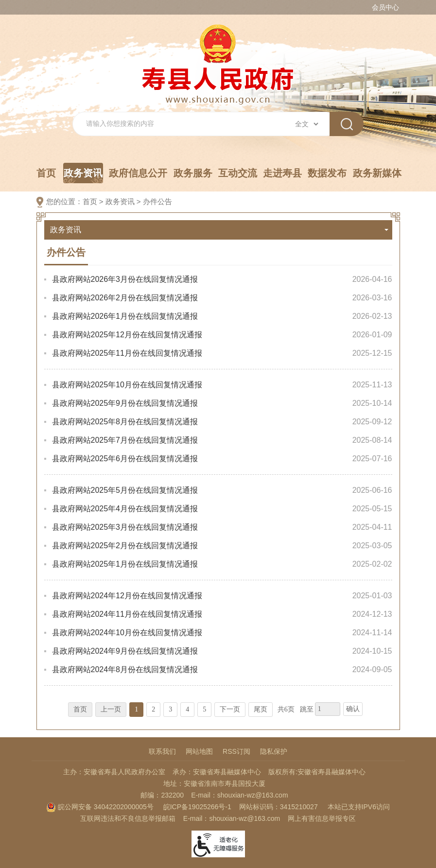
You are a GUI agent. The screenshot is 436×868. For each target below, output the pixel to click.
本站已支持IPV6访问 (359, 807)
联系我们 (162, 751)
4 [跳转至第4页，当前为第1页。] (187, 709)
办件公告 (157, 201)
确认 (353, 709)
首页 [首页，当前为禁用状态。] (80, 709)
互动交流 (238, 173)
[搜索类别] (306, 124)
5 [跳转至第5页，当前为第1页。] (204, 709)
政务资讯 (83, 175)
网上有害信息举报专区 (322, 818)
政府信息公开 (138, 173)
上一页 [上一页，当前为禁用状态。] (111, 709)
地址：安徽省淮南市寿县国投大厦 (214, 783)
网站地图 (199, 751)
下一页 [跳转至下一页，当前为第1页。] (230, 709)
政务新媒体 (377, 173)
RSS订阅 (236, 751)
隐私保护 (274, 751)
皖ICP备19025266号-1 (197, 807)
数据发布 (327, 173)
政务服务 (193, 173)
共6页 (286, 709)
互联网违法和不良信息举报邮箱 (128, 818)
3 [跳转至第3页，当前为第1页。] (170, 709)
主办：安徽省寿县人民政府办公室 (114, 772)
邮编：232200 (162, 795)
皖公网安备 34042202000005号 (100, 807)
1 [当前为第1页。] (136, 709)
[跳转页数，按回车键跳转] (328, 709)
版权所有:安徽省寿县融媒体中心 (317, 772)
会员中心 (385, 7)
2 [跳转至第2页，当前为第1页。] (153, 709)
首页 (46, 173)
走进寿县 (282, 173)
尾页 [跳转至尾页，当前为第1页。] (261, 709)
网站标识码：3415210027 (279, 807)
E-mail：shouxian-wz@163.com (239, 795)
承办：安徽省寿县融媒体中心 (217, 772)
